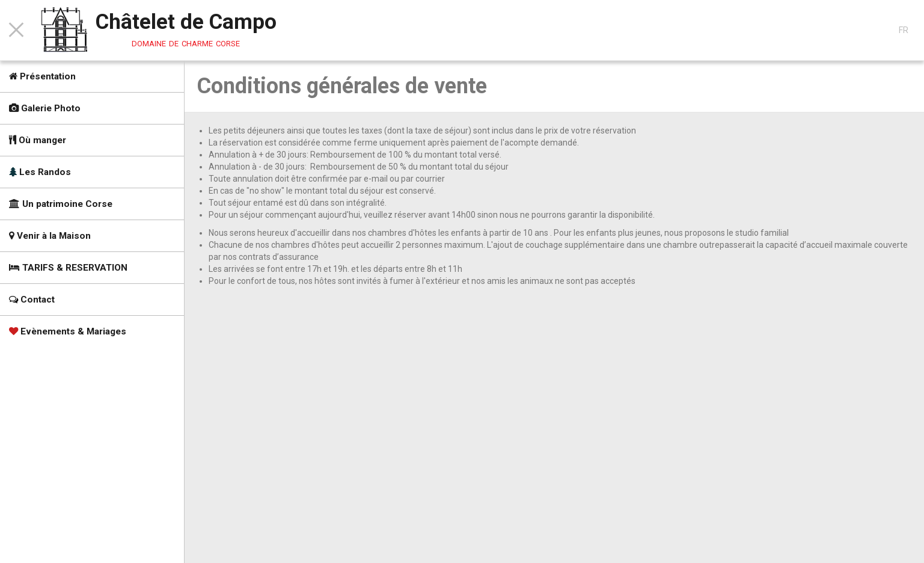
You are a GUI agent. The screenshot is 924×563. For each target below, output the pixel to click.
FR (904, 30)
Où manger (38, 140)
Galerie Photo (45, 108)
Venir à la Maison (50, 236)
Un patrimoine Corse (61, 204)
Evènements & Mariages (68, 331)
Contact (32, 300)
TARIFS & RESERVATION (68, 268)
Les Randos (40, 172)
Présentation (42, 76)
